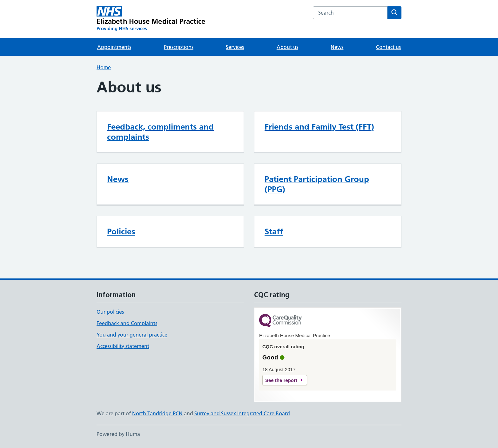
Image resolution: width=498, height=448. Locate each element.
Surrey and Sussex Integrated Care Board (242, 413)
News (337, 47)
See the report (281, 380)
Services (235, 47)
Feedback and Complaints (127, 323)
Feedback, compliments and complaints (160, 132)
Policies (121, 231)
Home (104, 67)
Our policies (110, 312)
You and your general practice (132, 335)
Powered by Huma (118, 434)
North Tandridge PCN (157, 413)
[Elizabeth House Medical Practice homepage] (151, 19)
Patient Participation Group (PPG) (317, 184)
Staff (274, 231)
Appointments (114, 47)
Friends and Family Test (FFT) (319, 127)
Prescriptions (179, 47)
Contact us (388, 47)
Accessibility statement (123, 346)
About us (287, 47)
